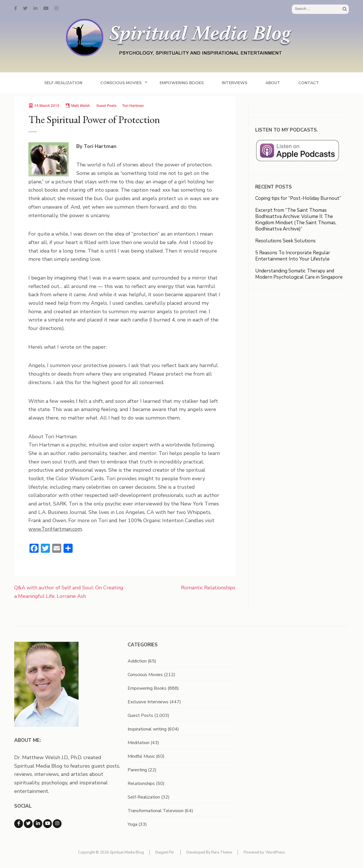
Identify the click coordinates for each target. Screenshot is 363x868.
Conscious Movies (121, 83)
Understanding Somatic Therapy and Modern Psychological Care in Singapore (299, 274)
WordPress (275, 852)
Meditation (139, 743)
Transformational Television (156, 811)
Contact (309, 83)
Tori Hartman (133, 106)
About (273, 83)
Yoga (132, 824)
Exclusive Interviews (148, 702)
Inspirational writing (147, 729)
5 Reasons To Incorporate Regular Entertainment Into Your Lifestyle (293, 256)
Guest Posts (106, 106)
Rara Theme (222, 852)
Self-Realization (63, 83)
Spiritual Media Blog (127, 852)
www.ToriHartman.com (55, 529)
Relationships (141, 784)
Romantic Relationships (208, 588)
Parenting (137, 770)
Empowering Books (182, 83)
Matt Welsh (81, 106)
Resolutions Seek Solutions (285, 241)
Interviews (235, 83)
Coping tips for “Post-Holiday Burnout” (298, 198)
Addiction (137, 661)
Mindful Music (141, 756)
